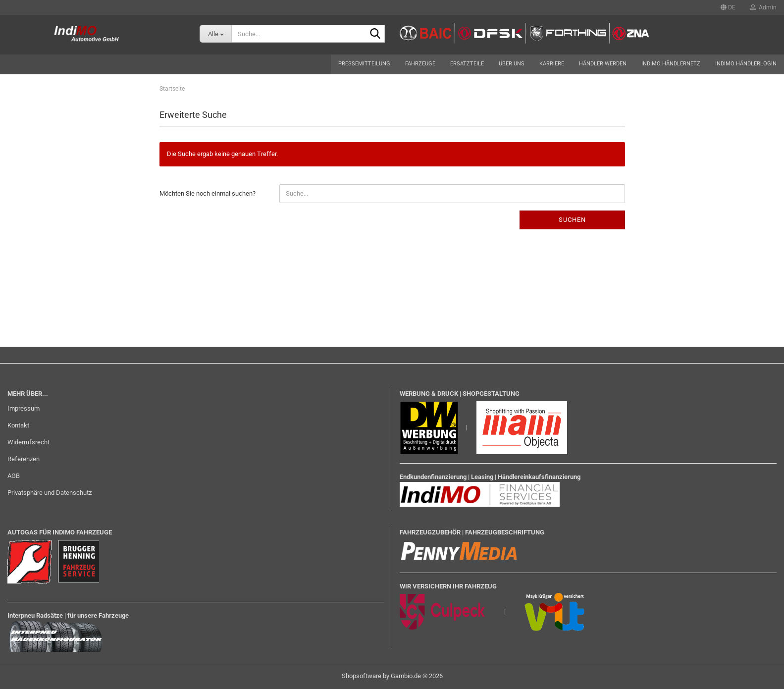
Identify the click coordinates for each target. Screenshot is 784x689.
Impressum (24, 408)
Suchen (572, 220)
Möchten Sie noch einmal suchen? (208, 193)
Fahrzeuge (420, 64)
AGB (14, 476)
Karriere (552, 64)
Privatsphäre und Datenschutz (50, 493)
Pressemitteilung (364, 64)
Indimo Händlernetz (671, 64)
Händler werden (603, 64)
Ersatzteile (467, 64)
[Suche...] (215, 34)
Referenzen (24, 459)
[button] (728, 7)
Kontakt (18, 425)
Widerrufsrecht (28, 442)
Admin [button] (763, 7)
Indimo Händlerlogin (746, 64)
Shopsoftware (362, 676)
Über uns (512, 64)
